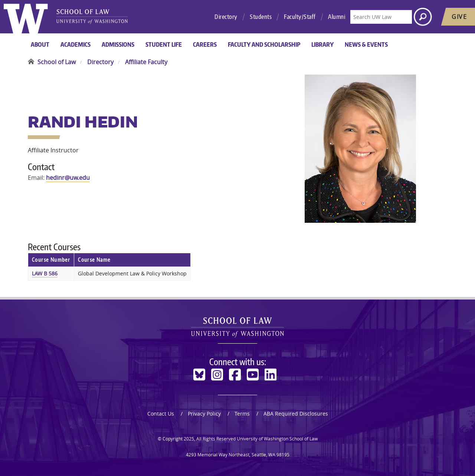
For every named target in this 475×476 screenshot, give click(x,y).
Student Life (164, 44)
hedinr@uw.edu (68, 178)
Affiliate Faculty (146, 62)
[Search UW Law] (381, 17)
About (40, 44)
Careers (205, 44)
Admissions (118, 44)
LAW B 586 (45, 273)
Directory (226, 17)
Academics (76, 44)
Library (322, 44)
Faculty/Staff (300, 17)
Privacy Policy (204, 414)
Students (261, 17)
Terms (242, 414)
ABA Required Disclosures (296, 414)
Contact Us (161, 414)
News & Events (366, 44)
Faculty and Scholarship (264, 44)
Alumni (337, 17)
